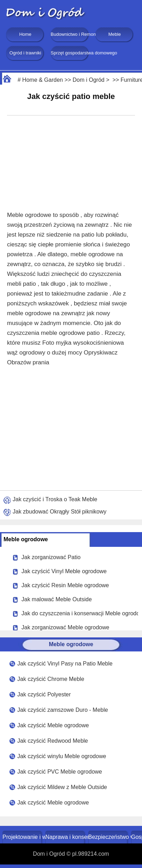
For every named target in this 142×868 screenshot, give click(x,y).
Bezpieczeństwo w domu (108, 837)
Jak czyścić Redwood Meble (53, 741)
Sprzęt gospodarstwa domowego (70, 53)
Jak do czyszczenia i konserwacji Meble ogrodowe (80, 613)
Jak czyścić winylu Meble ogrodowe (62, 756)
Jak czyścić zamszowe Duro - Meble (63, 710)
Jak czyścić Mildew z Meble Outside (62, 787)
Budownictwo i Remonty (70, 34)
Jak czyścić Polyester (44, 694)
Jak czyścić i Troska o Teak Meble (55, 499)
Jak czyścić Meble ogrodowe (53, 725)
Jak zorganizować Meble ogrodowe (65, 627)
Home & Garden (43, 80)
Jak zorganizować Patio (51, 557)
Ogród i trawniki (25, 53)
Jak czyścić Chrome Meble (51, 679)
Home (25, 34)
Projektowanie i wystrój (23, 837)
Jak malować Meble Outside (57, 599)
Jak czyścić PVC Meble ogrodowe (60, 772)
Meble (114, 34)
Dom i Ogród (89, 80)
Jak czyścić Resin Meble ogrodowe (65, 585)
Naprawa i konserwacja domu (66, 837)
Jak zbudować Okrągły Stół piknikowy (60, 512)
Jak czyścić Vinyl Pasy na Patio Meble (65, 664)
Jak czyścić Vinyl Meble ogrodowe (64, 571)
